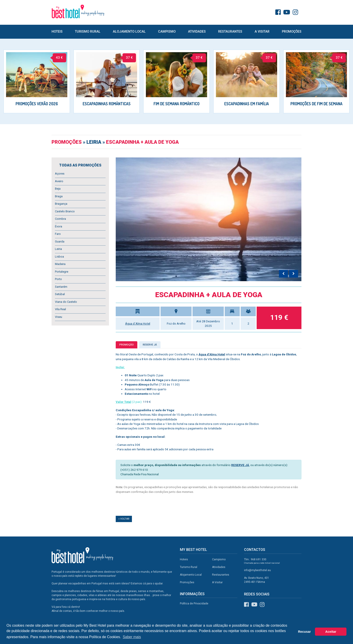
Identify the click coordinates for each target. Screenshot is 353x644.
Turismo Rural (88, 32)
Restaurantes (230, 32)
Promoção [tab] (127, 345)
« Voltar (124, 519)
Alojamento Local (129, 32)
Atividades (197, 32)
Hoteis (57, 32)
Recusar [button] (304, 632)
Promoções (292, 32)
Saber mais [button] (132, 637)
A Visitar (262, 32)
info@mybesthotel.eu (257, 570)
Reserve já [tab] (150, 345)
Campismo (167, 32)
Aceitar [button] (331, 632)
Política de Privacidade (194, 604)
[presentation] (283, 274)
